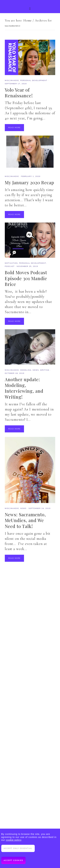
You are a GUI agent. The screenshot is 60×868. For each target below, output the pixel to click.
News (36, 370)
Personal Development (34, 81)
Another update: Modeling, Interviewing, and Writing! (24, 388)
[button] (30, 7)
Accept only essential (18, 848)
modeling (26, 370)
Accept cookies (13, 860)
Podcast (10, 266)
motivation (11, 263)
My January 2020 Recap (29, 182)
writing (45, 370)
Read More (14, 128)
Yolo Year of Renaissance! (19, 93)
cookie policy (14, 840)
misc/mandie (12, 81)
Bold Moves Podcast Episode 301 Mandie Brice (26, 278)
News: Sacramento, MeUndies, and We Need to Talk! (25, 520)
